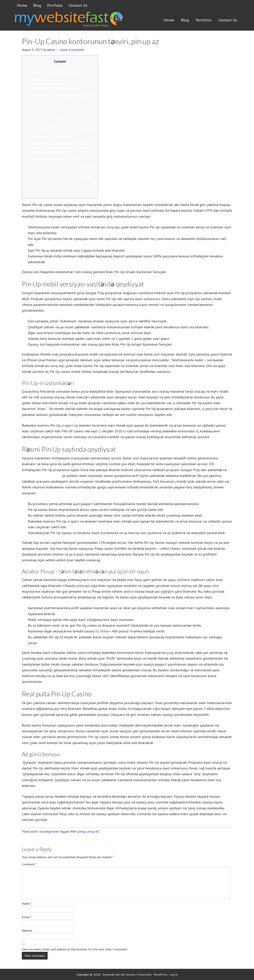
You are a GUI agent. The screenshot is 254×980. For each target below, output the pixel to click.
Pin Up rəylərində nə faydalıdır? (56, 183)
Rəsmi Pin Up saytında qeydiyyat (56, 90)
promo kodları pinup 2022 (41, 476)
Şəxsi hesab (40, 188)
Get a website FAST (68, 21)
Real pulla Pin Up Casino (50, 107)
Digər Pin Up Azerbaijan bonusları (57, 159)
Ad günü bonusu (43, 113)
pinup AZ (93, 831)
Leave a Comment (72, 50)
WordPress (161, 974)
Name (27, 904)
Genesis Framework (138, 974)
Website (27, 931)
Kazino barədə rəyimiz (48, 119)
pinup (82, 831)
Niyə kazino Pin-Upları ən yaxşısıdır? (59, 142)
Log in (174, 974)
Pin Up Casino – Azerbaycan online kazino (62, 165)
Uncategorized (49, 831)
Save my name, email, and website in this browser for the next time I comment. (75, 949)
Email (27, 917)
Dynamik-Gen (111, 974)
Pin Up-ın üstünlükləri (48, 84)
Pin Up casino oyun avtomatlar (54, 136)
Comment (29, 864)
